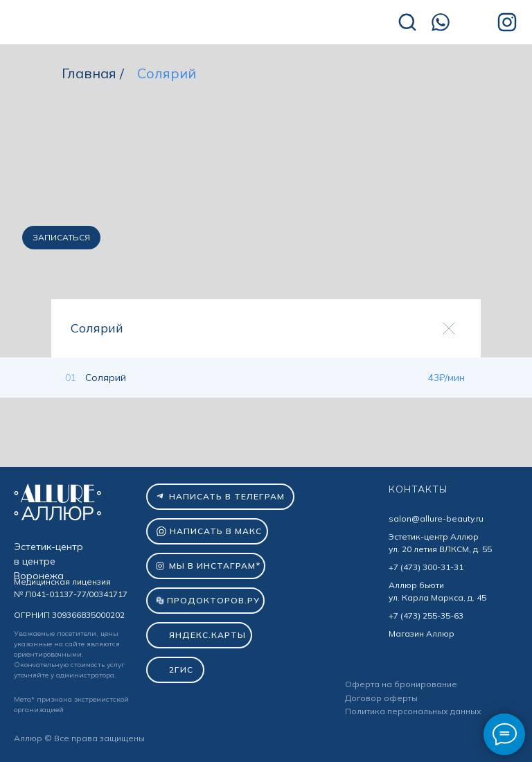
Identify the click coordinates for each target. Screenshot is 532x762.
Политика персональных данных (413, 711)
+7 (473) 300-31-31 (426, 567)
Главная (89, 73)
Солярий (167, 73)
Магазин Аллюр (422, 633)
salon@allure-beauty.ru (436, 519)
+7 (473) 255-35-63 (426, 615)
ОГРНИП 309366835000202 (69, 615)
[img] (110, 23)
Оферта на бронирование (401, 684)
